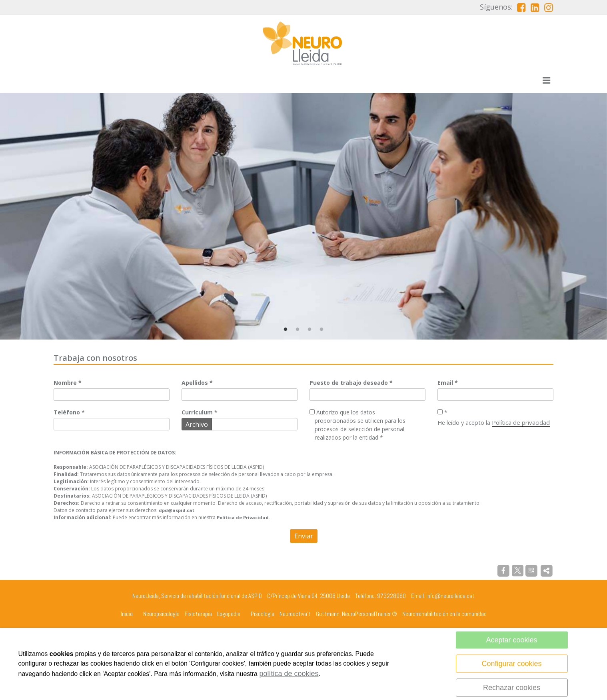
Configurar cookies (512, 664)
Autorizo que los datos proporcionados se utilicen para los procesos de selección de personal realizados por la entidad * (357, 425)
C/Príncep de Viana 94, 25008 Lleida (308, 596)
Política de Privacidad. (243, 517)
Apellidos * (197, 383)
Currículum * (200, 413)
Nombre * (68, 383)
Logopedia (229, 614)
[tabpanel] (303, 216)
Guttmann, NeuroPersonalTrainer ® (356, 614)
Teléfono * (69, 413)
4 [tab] (321, 330)
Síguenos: (496, 7)
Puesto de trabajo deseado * (351, 383)
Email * (448, 383)
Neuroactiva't (295, 614)
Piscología (263, 614)
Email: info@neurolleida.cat (443, 596)
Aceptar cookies (512, 640)
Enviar (304, 536)
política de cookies (289, 674)
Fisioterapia (198, 614)
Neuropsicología (161, 614)
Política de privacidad (521, 422)
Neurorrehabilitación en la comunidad (444, 614)
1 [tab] (286, 330)
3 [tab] (309, 330)
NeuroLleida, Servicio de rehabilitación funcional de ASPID (197, 596)
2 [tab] (298, 330)
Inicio (127, 614)
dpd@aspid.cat (177, 510)
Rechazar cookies (512, 688)
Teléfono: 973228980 (380, 596)
